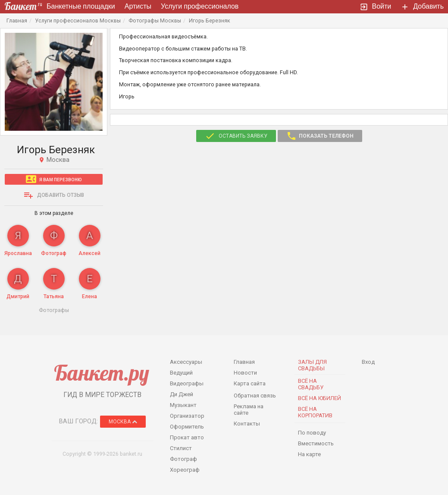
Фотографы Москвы (155, 20)
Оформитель (187, 427)
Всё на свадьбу (311, 384)
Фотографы (54, 310)
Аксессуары (186, 362)
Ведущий (181, 373)
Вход (368, 362)
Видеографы (187, 383)
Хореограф (185, 470)
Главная (17, 20)
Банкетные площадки (81, 6)
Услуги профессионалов (200, 6)
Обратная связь (255, 396)
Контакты (247, 424)
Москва (123, 422)
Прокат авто (187, 437)
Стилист (181, 448)
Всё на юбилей (320, 398)
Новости (245, 373)
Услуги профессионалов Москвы (78, 20)
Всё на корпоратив (315, 412)
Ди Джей (182, 394)
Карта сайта (250, 383)
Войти (376, 7)
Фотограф (183, 459)
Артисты (138, 6)
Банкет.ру (102, 373)
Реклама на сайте (249, 410)
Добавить (422, 7)
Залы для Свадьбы (312, 365)
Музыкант (183, 405)
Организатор (187, 416)
